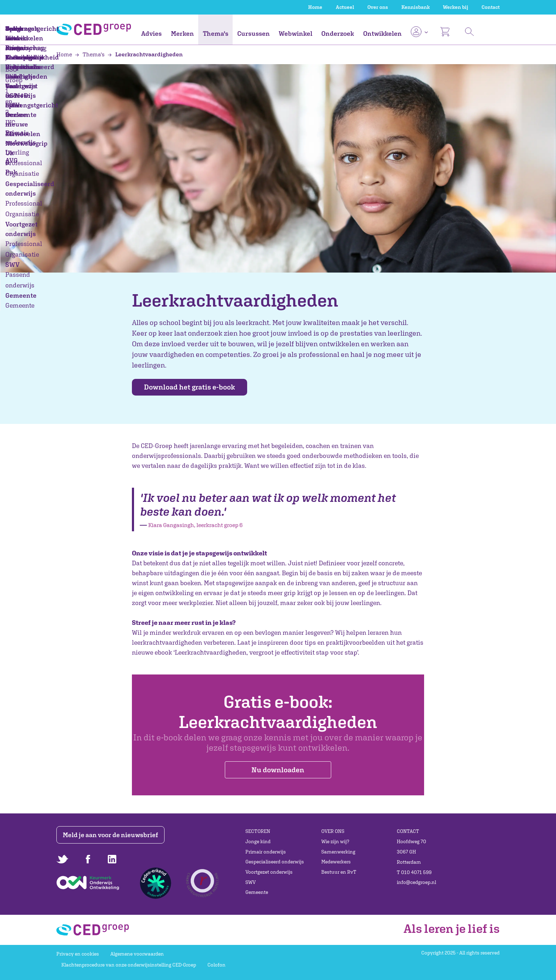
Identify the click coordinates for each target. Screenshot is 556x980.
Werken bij (455, 7)
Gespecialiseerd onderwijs (275, 862)
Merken (182, 33)
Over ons (378, 7)
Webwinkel (296, 33)
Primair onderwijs (266, 852)
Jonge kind (258, 841)
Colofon (216, 965)
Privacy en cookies (78, 954)
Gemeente (257, 892)
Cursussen (254, 33)
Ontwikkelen (382, 33)
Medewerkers (336, 862)
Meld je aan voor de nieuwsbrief (112, 835)
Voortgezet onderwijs (269, 872)
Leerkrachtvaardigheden (145, 54)
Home (315, 7)
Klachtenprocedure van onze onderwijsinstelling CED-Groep (129, 965)
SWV (251, 882)
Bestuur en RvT (339, 872)
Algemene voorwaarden (137, 954)
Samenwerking (338, 852)
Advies (151, 33)
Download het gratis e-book (194, 387)
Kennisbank (416, 7)
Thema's (216, 33)
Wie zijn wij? (335, 841)
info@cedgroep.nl (416, 882)
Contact (491, 7)
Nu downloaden (278, 770)
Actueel (345, 7)
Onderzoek (338, 33)
